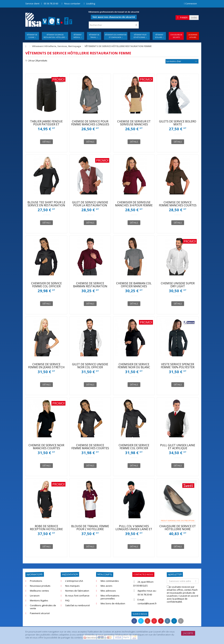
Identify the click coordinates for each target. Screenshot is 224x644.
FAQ (67, 601)
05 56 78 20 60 (51, 3)
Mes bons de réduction (113, 604)
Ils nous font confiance (77, 596)
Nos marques (72, 586)
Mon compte (105, 574)
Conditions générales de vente (43, 607)
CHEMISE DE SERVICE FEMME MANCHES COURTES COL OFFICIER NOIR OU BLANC (90, 450)
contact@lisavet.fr (147, 603)
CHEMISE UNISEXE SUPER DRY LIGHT (178, 285)
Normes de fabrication (77, 591)
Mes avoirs (106, 586)
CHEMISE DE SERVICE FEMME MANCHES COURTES (178, 204)
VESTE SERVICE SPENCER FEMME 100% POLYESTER (178, 366)
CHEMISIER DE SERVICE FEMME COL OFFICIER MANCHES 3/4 (134, 448)
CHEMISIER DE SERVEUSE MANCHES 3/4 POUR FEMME (134, 204)
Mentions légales (39, 601)
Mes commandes (110, 581)
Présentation (70, 574)
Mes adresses (108, 591)
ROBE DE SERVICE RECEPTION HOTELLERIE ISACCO (46, 529)
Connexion (190, 3)
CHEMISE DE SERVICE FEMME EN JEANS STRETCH (46, 366)
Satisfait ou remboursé (78, 605)
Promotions (36, 581)
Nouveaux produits (40, 586)
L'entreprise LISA (74, 581)
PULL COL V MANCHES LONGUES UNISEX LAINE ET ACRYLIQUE (134, 529)
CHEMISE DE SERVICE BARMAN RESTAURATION (90, 285)
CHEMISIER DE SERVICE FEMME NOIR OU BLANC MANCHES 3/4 (134, 367)
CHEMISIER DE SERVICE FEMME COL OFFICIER (46, 285)
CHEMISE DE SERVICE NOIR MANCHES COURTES (46, 447)
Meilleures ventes (39, 591)
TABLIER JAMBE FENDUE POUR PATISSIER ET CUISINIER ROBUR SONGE (46, 124)
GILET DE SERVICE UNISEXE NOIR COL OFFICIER (90, 366)
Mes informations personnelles (110, 597)
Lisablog (91, 3)
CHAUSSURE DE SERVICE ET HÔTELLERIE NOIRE (178, 528)
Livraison (35, 596)
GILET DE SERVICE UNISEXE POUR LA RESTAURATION (90, 204)
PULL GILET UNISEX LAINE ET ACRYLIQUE (178, 447)
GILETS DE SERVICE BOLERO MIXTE (178, 123)
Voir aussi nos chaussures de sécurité (114, 17)
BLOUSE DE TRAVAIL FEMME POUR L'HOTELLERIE (90, 528)
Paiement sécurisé (40, 613)
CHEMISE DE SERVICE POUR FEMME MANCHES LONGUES (90, 123)
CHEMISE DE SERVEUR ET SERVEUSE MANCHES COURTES (134, 124)
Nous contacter (72, 3)
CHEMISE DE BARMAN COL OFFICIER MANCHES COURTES (134, 286)
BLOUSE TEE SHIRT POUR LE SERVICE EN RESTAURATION (46, 204)
